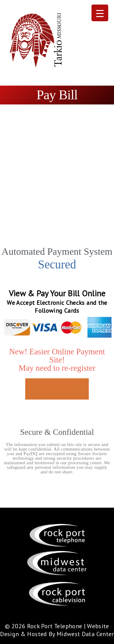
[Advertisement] (57, 186)
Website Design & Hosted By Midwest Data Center (57, 630)
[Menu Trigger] (100, 13)
